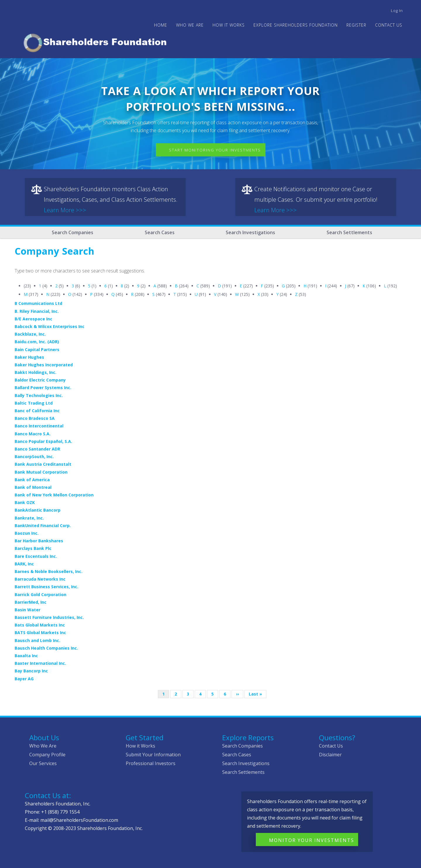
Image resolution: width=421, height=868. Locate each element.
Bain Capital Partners (37, 350)
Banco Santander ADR (37, 449)
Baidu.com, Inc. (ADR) (37, 342)
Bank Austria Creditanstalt (43, 464)
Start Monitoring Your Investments (215, 150)
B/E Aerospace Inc (33, 319)
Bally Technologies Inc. (39, 395)
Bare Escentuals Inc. (36, 556)
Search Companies (73, 232)
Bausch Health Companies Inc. (46, 648)
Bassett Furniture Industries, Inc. (49, 617)
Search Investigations (250, 232)
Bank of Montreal (33, 487)
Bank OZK (25, 502)
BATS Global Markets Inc (40, 633)
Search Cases (160, 232)
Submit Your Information (153, 755)
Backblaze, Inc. (30, 334)
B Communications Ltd (38, 303)
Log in (397, 11)
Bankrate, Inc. (29, 518)
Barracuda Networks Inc (40, 579)
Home (161, 25)
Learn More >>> (65, 210)
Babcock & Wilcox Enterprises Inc (50, 326)
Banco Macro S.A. (33, 434)
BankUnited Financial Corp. (43, 526)
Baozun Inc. (27, 533)
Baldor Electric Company (40, 380)
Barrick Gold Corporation (40, 595)
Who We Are (43, 746)
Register (356, 25)
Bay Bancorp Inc (31, 671)
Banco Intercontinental (39, 426)
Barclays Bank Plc (33, 548)
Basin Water (27, 610)
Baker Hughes (29, 357)
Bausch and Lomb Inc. (37, 640)
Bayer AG (24, 679)
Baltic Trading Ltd (34, 403)
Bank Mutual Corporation (41, 472)
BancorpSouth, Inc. (34, 457)
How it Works (140, 746)
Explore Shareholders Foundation (296, 25)
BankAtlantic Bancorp (38, 510)
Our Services (43, 763)
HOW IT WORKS (229, 25)
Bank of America (32, 480)
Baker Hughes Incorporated (44, 365)
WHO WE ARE (190, 25)
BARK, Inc (24, 564)
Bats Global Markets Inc (40, 625)
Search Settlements (349, 232)
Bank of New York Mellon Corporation (54, 495)
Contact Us (389, 25)
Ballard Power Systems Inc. (43, 388)
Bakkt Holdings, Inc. (36, 372)
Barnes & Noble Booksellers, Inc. (49, 571)
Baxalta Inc (26, 656)
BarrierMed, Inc (31, 602)
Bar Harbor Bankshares (39, 541)
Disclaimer (330, 755)
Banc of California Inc (37, 411)
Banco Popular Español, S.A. (43, 441)
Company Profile (47, 755)
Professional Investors (151, 763)
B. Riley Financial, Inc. (37, 311)
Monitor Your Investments (312, 840)
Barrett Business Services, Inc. (46, 587)
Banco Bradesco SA (35, 418)
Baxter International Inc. (40, 663)
